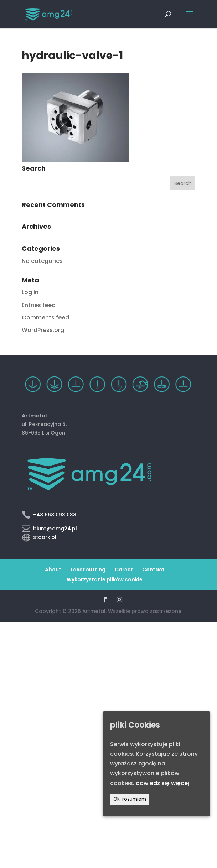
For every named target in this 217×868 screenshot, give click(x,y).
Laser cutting (88, 570)
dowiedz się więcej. (163, 783)
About (53, 570)
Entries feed (39, 305)
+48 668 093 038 (55, 515)
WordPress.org (43, 330)
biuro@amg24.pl (55, 529)
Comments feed (45, 318)
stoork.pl (45, 537)
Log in (30, 292)
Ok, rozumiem (130, 799)
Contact (153, 570)
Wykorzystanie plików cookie (105, 579)
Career (124, 570)
